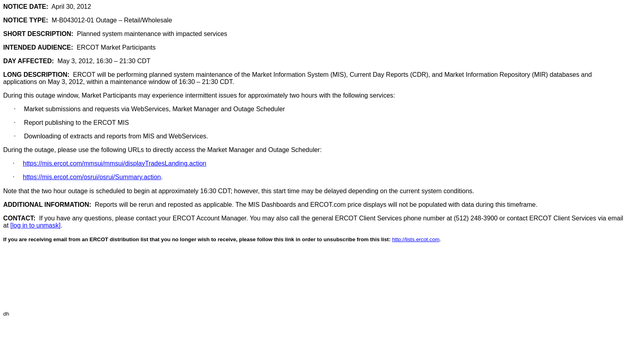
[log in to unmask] (35, 225)
